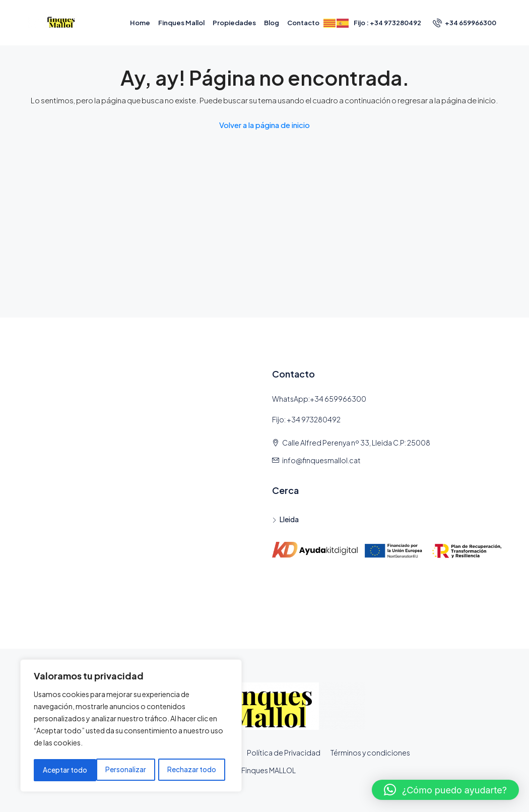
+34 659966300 (465, 23)
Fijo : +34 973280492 (387, 23)
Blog (272, 23)
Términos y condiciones (370, 753)
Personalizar (63, 770)
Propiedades (234, 23)
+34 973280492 (314, 419)
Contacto (303, 23)
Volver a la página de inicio (264, 125)
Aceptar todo (197, 770)
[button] (445, 790)
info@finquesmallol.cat (321, 460)
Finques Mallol (181, 23)
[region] (131, 727)
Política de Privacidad (284, 753)
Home (140, 23)
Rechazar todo (129, 770)
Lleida (289, 519)
